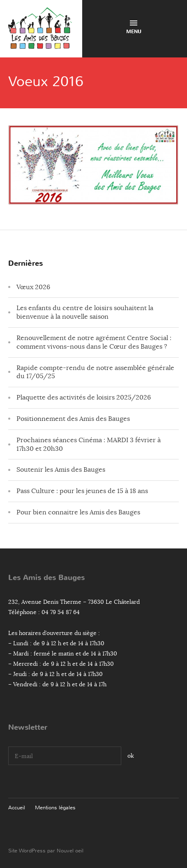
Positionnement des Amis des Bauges (73, 419)
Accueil (17, 807)
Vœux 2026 (33, 287)
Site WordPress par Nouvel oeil (46, 851)
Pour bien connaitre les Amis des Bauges (78, 512)
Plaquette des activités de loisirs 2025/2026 (84, 397)
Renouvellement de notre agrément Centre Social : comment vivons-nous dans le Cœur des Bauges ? (94, 342)
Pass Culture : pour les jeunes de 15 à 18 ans (82, 491)
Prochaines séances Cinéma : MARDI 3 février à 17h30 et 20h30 (89, 444)
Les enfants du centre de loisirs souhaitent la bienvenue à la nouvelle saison (85, 312)
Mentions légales (55, 807)
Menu (134, 28)
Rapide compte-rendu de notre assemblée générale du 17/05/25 (95, 372)
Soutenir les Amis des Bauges (61, 470)
